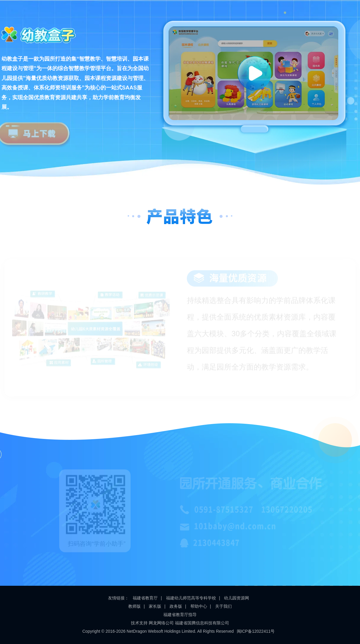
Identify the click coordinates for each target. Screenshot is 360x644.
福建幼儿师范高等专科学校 (191, 598)
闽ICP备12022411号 (256, 631)
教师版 (134, 606)
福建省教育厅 (145, 598)
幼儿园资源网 (237, 598)
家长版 (155, 606)
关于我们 (223, 606)
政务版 (176, 606)
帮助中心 (199, 606)
